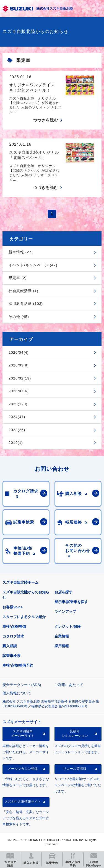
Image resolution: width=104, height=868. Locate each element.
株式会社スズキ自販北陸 (54, 9)
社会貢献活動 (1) (24, 291)
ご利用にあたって (69, 685)
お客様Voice (13, 607)
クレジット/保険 (68, 627)
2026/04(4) (19, 352)
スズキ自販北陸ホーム (20, 582)
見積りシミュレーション (75, 733)
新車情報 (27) (21, 252)
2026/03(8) (19, 365)
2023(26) (17, 430)
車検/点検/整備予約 (18, 665)
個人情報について (17, 693)
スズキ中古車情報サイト (23, 802)
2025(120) (18, 404)
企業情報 (62, 636)
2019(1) (16, 443)
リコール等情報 (75, 769)
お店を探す (63, 592)
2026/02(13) (20, 378)
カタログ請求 (13, 636)
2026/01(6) (19, 391)
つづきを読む (46, 120)
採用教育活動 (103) (26, 304)
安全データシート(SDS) (22, 685)
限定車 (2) (18, 278)
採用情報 (62, 646)
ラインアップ (65, 612)
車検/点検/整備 (14, 627)
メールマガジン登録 (23, 769)
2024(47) (17, 417)
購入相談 (10, 646)
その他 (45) (19, 317)
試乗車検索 (11, 656)
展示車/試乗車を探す (71, 602)
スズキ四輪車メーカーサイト (23, 733)
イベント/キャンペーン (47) (33, 265)
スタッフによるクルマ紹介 (24, 617)
